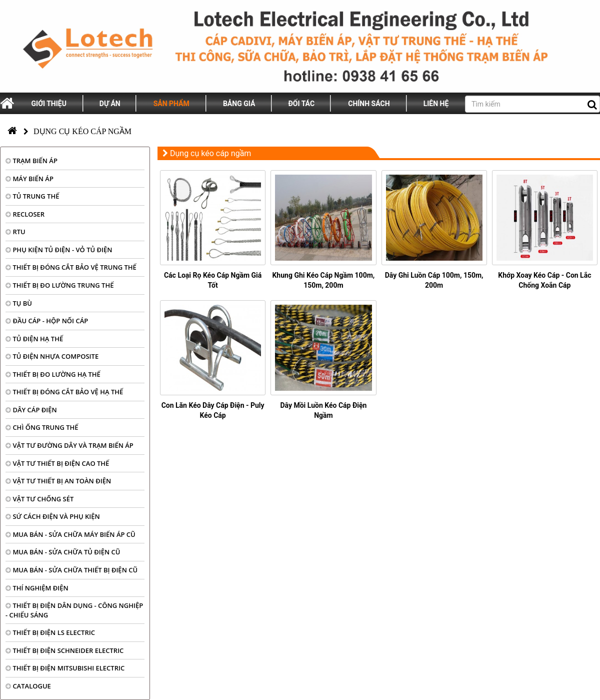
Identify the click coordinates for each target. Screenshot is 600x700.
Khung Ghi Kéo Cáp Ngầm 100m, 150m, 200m (323, 280)
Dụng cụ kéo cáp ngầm (82, 131)
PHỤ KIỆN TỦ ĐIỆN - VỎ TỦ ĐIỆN (59, 250)
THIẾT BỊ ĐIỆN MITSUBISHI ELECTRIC (65, 668)
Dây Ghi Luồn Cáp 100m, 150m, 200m (434, 280)
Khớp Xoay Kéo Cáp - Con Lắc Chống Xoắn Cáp (544, 280)
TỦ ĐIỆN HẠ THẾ (34, 339)
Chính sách (369, 104)
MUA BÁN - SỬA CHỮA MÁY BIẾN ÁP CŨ (70, 534)
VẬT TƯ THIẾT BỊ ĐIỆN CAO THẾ (57, 463)
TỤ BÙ (19, 303)
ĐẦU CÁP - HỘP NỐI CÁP (47, 321)
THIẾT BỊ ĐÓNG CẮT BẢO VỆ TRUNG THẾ (71, 267)
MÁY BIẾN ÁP (29, 179)
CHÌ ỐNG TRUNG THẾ (42, 427)
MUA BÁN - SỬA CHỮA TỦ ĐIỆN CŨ (63, 552)
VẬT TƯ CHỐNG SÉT (39, 499)
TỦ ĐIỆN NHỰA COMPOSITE (52, 356)
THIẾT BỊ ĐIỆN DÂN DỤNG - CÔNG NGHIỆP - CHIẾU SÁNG (74, 610)
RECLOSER (25, 214)
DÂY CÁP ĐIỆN (31, 410)
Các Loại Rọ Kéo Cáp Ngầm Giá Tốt (213, 280)
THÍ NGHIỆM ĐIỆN (37, 588)
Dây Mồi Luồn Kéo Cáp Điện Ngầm (323, 410)
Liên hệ (436, 104)
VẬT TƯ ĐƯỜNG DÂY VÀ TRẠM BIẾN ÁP (69, 445)
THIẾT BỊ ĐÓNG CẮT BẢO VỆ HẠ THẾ (64, 392)
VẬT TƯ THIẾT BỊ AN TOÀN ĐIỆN (58, 481)
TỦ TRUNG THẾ (32, 196)
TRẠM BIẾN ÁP (31, 161)
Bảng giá (239, 104)
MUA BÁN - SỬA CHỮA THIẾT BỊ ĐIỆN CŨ (71, 570)
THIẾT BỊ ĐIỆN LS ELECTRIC (50, 632)
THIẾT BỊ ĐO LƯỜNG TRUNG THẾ (59, 285)
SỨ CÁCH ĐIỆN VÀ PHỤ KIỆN (53, 516)
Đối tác (302, 104)
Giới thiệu (49, 104)
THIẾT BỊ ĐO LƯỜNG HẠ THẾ (53, 374)
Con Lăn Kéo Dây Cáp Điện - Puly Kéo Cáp (213, 410)
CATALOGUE (28, 686)
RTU (15, 232)
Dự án (110, 104)
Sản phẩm (171, 104)
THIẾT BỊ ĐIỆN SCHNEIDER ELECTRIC (64, 650)
